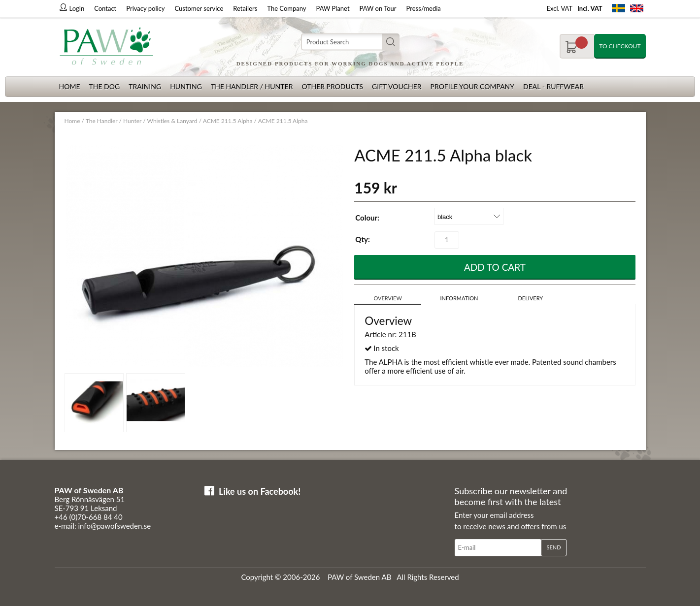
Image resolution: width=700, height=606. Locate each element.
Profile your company (472, 86)
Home (70, 86)
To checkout (620, 46)
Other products (332, 86)
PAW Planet (333, 8)
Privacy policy (145, 8)
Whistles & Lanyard (172, 121)
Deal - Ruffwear (553, 86)
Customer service (199, 8)
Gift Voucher (397, 86)
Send (553, 547)
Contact (105, 8)
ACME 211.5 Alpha (228, 121)
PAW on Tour (378, 8)
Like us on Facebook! (260, 491)
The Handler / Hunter (252, 86)
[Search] (350, 42)
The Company (286, 8)
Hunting (186, 86)
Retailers (245, 8)
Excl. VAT (560, 8)
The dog (104, 86)
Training (145, 86)
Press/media (424, 8)
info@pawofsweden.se (115, 526)
